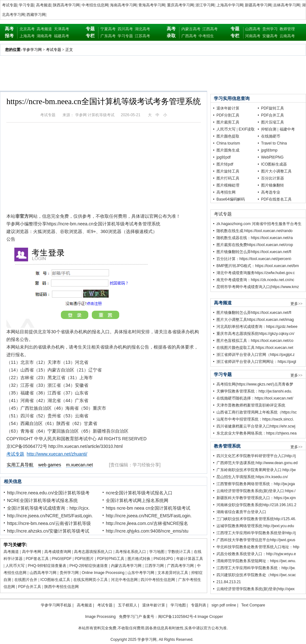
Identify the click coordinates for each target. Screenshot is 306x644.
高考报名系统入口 (131, 552)
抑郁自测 (269, 129)
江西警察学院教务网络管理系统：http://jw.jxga (256, 484)
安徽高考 (270, 36)
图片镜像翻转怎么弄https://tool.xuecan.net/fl (254, 252)
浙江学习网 (205, 5)
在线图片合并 (26, 580)
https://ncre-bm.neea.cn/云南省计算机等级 (49, 523)
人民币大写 (15, 566)
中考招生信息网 (95, 5)
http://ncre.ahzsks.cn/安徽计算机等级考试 (48, 531)
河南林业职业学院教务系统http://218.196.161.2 (256, 505)
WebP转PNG (272, 157)
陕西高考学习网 (66, 5)
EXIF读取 (247, 129)
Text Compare (253, 605)
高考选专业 (271, 192)
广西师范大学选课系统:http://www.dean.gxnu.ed (257, 463)
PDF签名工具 (37, 559)
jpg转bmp (269, 150)
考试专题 (10, 5)
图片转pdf (225, 164)
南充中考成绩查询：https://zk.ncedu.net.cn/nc (255, 280)
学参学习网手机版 (56, 605)
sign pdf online (224, 605)
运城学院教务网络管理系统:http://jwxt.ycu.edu (255, 526)
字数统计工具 (179, 552)
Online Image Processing (103, 573)
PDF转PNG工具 (111, 559)
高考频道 (44, 5)
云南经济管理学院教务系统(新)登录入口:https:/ (256, 491)
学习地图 (157, 552)
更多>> (296, 304)
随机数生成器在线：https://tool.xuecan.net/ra (255, 238)
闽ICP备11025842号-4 (177, 617)
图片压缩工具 (273, 122)
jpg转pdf (224, 157)
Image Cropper (210, 617)
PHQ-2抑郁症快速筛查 (89, 566)
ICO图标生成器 (274, 164)
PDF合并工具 (30, 587)
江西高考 (210, 29)
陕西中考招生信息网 (62, 587)
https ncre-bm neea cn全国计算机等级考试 (148, 508)
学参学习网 (32, 50)
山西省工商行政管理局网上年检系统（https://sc (257, 412)
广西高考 (189, 36)
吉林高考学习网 (287, 5)
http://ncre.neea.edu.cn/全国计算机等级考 (48, 493)
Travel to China (274, 143)
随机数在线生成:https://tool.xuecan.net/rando (255, 231)
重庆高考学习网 (180, 5)
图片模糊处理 (228, 185)
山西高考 (253, 29)
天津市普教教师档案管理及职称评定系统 (251, 405)
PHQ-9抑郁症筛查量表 (47, 566)
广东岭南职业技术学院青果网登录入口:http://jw (256, 470)
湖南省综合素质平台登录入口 (241, 512)
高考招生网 (226, 192)
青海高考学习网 (152, 5)
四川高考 (125, 29)
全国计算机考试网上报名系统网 (137, 500)
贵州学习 (270, 29)
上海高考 (27, 36)
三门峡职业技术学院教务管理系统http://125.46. (256, 519)
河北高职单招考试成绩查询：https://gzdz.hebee (257, 327)
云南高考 (287, 36)
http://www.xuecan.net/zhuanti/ (57, 454)
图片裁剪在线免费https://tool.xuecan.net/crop (255, 245)
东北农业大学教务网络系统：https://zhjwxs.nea (256, 433)
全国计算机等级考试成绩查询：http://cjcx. (48, 508)
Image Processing (100, 617)
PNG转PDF (62, 559)
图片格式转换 (139, 559)
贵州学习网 (69, 573)
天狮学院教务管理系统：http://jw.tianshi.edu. (254, 391)
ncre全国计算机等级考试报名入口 (139, 493)
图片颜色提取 (228, 136)
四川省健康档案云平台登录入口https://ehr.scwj (256, 426)
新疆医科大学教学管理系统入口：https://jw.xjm (256, 498)
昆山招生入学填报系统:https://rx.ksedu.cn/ (252, 477)
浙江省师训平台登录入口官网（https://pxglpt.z (255, 355)
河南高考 (253, 36)
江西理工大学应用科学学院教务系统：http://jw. (256, 568)
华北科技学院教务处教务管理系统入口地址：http (258, 547)
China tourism (228, 143)
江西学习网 (154, 566)
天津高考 (62, 29)
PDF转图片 (84, 559)
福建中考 (287, 129)
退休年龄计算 (228, 108)
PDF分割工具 (228, 115)
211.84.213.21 (229, 582)
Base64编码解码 (231, 199)
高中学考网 (32, 552)
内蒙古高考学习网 (126, 566)
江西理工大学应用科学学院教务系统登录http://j (256, 533)
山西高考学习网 (43, 573)
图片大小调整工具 (276, 171)
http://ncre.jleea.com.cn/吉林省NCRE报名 (147, 523)
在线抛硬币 (271, 136)
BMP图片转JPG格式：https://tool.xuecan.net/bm (258, 266)
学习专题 (26, 5)
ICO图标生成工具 (55, 580)
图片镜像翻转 (273, 185)
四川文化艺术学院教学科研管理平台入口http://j (256, 456)
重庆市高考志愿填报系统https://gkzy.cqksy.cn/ (255, 334)
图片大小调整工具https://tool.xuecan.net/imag (255, 320)
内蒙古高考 (191, 29)
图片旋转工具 (228, 171)
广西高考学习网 (180, 566)
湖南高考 (44, 36)
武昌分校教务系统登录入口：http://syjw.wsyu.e (256, 554)
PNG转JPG (163, 559)
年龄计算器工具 (190, 559)
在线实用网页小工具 (91, 580)
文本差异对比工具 (173, 573)
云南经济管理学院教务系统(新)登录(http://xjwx (255, 589)
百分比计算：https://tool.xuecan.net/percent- (254, 259)
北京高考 (27, 29)
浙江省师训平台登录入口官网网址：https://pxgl (256, 362)
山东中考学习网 (141, 573)
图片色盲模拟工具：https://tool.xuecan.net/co (255, 341)
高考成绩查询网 (58, 552)
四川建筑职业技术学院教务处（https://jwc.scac (256, 575)
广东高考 (108, 36)
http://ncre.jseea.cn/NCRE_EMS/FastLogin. (50, 516)
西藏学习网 (36, 15)
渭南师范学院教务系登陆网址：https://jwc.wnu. (256, 561)
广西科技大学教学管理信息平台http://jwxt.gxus (256, 540)
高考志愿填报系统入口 (93, 552)
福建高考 (62, 36)
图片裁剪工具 (228, 122)
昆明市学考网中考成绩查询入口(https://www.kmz (258, 287)
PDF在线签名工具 (276, 199)
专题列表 (199, 605)
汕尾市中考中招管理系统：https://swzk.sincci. (255, 419)
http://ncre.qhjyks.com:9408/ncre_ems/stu (147, 531)
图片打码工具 (228, 178)
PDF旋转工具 (273, 108)
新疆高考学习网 (258, 5)
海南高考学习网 (123, 5)
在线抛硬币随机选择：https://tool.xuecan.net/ (255, 398)
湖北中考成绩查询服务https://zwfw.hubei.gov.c (256, 273)
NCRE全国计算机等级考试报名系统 (42, 500)
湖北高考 (142, 29)
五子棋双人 (127, 605)
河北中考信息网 (124, 580)
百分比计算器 (273, 178)
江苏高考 (142, 36)
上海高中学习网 (230, 5)
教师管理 (287, 29)
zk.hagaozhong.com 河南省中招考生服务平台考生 (259, 224)
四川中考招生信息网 (158, 580)
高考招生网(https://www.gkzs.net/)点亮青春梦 (255, 384)
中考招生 (206, 36)
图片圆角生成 (228, 150)
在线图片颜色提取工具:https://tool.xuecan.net (255, 348)
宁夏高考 (108, 29)
